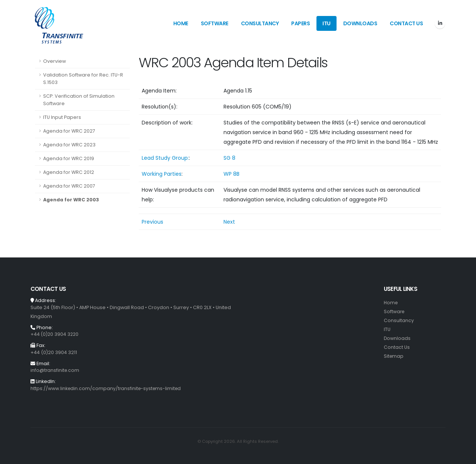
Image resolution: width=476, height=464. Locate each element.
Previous (152, 222)
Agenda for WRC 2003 (71, 200)
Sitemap (394, 356)
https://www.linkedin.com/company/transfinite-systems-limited (107, 388)
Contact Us (406, 23)
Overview (54, 61)
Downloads (360, 23)
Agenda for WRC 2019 (69, 158)
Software (215, 23)
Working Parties (162, 174)
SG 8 (229, 158)
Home (181, 23)
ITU (327, 23)
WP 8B (231, 174)
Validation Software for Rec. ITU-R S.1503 (83, 79)
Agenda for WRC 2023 (69, 145)
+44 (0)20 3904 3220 (55, 334)
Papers (300, 23)
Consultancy (260, 23)
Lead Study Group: (165, 158)
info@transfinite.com (55, 370)
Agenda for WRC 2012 (69, 172)
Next (229, 222)
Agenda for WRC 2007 (69, 186)
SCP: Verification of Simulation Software (79, 100)
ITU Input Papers (62, 117)
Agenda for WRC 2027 (69, 131)
